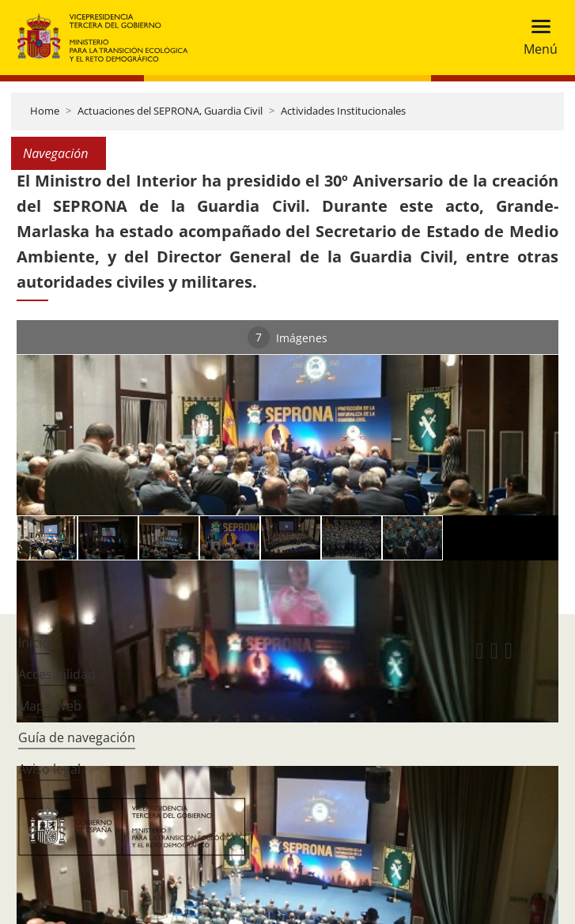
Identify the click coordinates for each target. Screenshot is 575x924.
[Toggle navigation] (536, 38)
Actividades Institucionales (343, 111)
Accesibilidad (57, 674)
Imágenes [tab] (287, 338)
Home (45, 111)
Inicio (34, 643)
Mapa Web (50, 706)
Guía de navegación (77, 737)
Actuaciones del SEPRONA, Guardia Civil (170, 111)
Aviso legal (49, 769)
